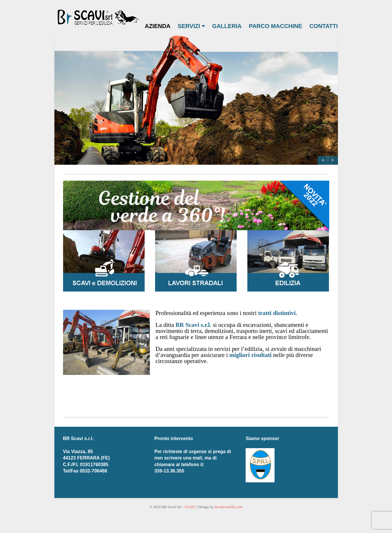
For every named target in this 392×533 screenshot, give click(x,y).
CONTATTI (323, 26)
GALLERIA (227, 26)
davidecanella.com (228, 507)
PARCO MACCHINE (275, 26)
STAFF (190, 507)
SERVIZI (191, 26)
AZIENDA (158, 26)
